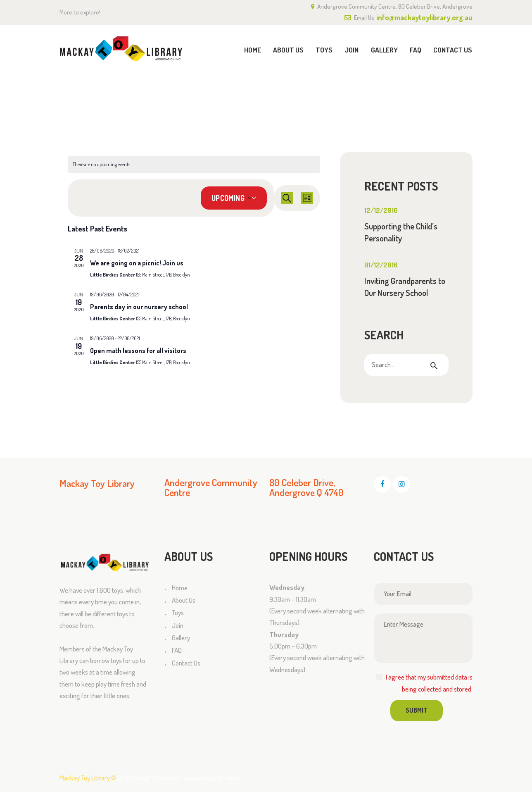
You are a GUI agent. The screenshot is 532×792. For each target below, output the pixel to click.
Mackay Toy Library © (88, 778)
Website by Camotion (212, 778)
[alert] (194, 165)
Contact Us (186, 663)
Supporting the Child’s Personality (401, 232)
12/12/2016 (381, 210)
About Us (184, 600)
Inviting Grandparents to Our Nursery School (405, 287)
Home (402, 88)
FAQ (177, 650)
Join (178, 625)
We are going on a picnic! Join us (137, 263)
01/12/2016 (381, 265)
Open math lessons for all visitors (138, 351)
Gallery (181, 638)
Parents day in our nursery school (139, 307)
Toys (178, 612)
